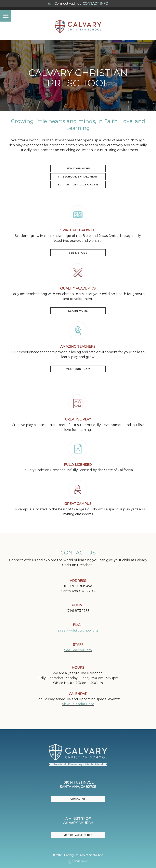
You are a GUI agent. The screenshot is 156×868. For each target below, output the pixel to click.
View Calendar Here (78, 704)
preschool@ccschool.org (78, 630)
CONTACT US (78, 799)
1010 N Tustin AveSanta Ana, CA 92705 (78, 785)
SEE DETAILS (78, 253)
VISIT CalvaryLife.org (78, 835)
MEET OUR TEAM (78, 369)
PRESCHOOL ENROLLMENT (78, 177)
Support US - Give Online (78, 185)
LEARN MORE (78, 311)
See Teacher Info (78, 650)
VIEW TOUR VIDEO (78, 168)
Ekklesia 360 (78, 862)
